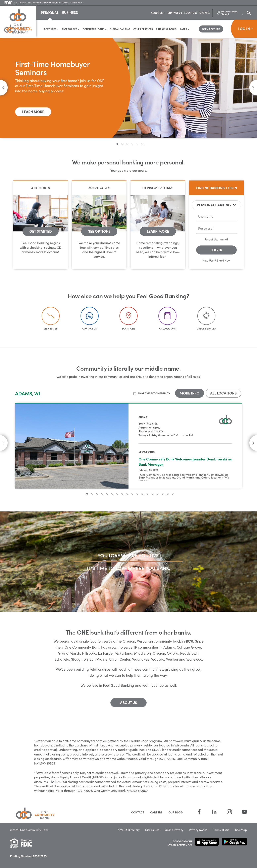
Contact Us (175, 13)
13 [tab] (147, 494)
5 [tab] (137, 144)
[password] (216, 229)
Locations (191, 13)
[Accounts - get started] (41, 232)
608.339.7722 (156, 431)
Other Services (143, 29)
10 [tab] (132, 494)
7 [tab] (117, 494)
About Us (158, 13)
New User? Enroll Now (216, 260)
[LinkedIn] (214, 809)
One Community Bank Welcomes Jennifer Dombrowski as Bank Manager (185, 462)
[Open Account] (211, 29)
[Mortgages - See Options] (99, 232)
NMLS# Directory (129, 826)
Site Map (241, 826)
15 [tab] (158, 494)
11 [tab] (137, 494)
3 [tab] (127, 144)
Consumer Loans (95, 29)
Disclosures (152, 826)
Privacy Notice (198, 826)
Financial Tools (166, 29)
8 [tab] (122, 494)
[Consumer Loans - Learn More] (158, 232)
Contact (138, 809)
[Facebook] (199, 809)
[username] (216, 217)
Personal (50, 13)
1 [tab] (117, 144)
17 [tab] (168, 494)
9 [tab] (127, 494)
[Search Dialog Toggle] (249, 13)
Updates (205, 13)
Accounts (51, 29)
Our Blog (176, 809)
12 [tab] (142, 494)
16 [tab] (163, 494)
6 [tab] (142, 144)
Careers (156, 809)
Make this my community (154, 393)
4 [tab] (132, 144)
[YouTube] (242, 809)
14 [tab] (152, 494)
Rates (185, 29)
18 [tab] (173, 494)
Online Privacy (174, 826)
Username (220, 240)
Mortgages (71, 29)
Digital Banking (120, 29)
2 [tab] (122, 144)
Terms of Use (221, 826)
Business (70, 13)
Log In (245, 29)
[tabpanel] (128, 88)
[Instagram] (229, 809)
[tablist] (216, 205)
